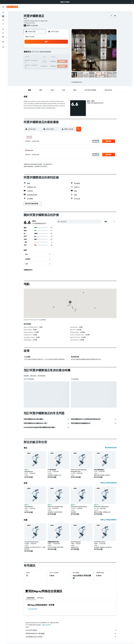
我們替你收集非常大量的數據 (71, 634)
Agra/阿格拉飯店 (33, 609)
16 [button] (38, 62)
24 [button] (42, 66)
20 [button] (55, 62)
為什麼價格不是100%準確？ (71, 637)
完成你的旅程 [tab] (30, 598)
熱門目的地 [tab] (40, 598)
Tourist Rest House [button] (100, 542)
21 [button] (60, 62)
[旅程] (3, 42)
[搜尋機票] (3, 12)
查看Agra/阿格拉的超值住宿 (108, 483)
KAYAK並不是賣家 (71, 630)
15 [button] (64, 57)
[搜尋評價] (80, 222)
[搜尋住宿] (3, 16)
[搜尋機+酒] (3, 24)
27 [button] (55, 66)
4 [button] (47, 53)
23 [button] (38, 66)
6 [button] (55, 53)
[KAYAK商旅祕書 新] (3, 37)
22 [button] (64, 62)
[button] (132, 2)
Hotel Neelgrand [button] (76, 542)
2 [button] (38, 53)
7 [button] (60, 53)
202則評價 (34, 25)
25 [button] (46, 66)
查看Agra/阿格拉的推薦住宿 (108, 520)
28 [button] (60, 66)
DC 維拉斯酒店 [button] (52, 470)
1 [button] (64, 48)
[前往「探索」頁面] (3, 29)
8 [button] (64, 53)
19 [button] (51, 62)
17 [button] (42, 62)
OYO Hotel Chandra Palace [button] (79, 507)
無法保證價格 (47, 625)
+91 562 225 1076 (29, 23)
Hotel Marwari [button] (29, 471)
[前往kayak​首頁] (12, 7)
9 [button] (38, 57)
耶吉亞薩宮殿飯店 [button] (99, 470)
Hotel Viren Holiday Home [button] (55, 507)
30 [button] (38, 70)
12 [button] (51, 57)
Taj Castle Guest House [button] (31, 542)
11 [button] (46, 57)
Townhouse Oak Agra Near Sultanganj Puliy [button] (79, 471)
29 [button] (64, 66)
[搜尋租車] (3, 20)
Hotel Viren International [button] (101, 507)
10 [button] (42, 57)
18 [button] (47, 62)
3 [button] (42, 53)
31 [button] (42, 70)
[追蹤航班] (3, 33)
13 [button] (55, 57)
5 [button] (51, 53)
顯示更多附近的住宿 (111, 448)
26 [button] (51, 66)
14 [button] (60, 57)
